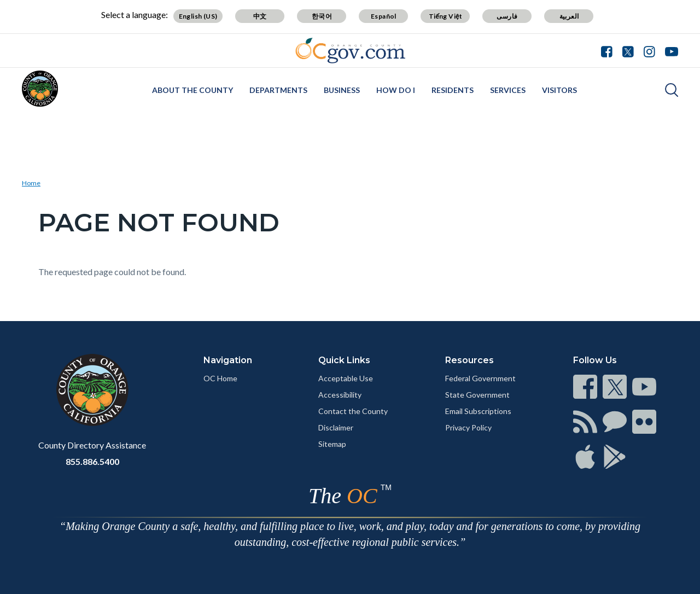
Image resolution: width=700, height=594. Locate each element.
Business (342, 90)
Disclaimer (336, 427)
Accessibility (340, 395)
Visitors (559, 90)
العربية (569, 16)
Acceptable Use (346, 378)
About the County (192, 90)
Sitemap (332, 444)
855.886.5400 (92, 461)
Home (31, 183)
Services (508, 90)
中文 (260, 16)
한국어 (322, 16)
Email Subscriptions (478, 411)
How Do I (396, 90)
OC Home (220, 378)
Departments (278, 90)
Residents (453, 90)
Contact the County (353, 411)
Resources (469, 360)
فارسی (507, 16)
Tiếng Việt (446, 16)
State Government (477, 395)
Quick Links (344, 360)
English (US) (198, 16)
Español (384, 16)
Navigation (228, 360)
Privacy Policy (468, 427)
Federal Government (480, 378)
